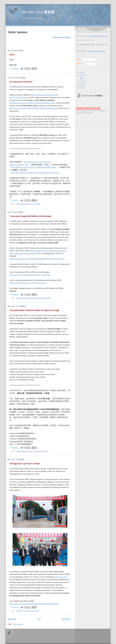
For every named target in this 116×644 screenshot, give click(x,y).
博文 (80, 60)
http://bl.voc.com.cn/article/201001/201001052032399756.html (34, 604)
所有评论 (82, 64)
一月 (82, 83)
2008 (80, 88)
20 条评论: (15, 69)
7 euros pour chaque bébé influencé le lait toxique (30, 216)
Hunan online (62, 577)
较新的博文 (12, 619)
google (30, 451)
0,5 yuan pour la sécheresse (21, 82)
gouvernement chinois (24, 204)
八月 (82, 75)
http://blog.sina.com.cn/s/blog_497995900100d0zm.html (32, 103)
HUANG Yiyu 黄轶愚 (38, 12)
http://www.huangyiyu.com (99, 36)
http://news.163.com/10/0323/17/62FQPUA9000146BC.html (34, 108)
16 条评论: (15, 607)
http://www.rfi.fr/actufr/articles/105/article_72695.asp (30, 275)
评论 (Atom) (18, 624)
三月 (82, 80)
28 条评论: (15, 448)
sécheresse (36, 204)
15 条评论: (15, 200)
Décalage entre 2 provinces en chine (25, 464)
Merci (12, 55)
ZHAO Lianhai (46, 298)
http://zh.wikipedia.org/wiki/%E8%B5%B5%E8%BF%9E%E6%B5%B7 (37, 259)
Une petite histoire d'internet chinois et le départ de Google (34, 310)
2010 (80, 73)
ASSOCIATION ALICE (88, 108)
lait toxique (36, 298)
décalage (19, 611)
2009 (80, 85)
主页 (39, 619)
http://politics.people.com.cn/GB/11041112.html (28, 283)
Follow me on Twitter (62, 37)
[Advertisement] (45, 636)
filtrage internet (22, 451)
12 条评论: (15, 294)
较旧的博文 (66, 619)
